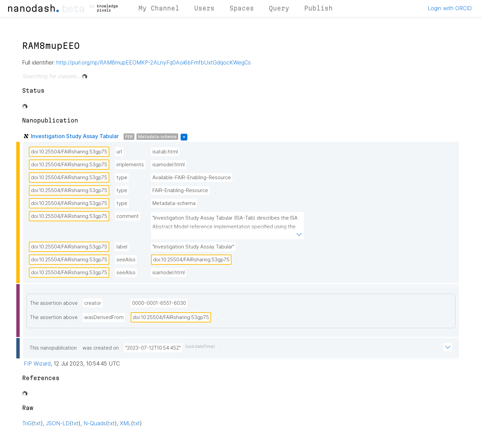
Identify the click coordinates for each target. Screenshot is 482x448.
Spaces (242, 8)
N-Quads (95, 423)
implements (130, 165)
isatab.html (165, 152)
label (122, 247)
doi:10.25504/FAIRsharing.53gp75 (69, 152)
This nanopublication (53, 348)
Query (279, 8)
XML (125, 423)
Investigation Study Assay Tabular (75, 136)
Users (204, 8)
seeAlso (126, 260)
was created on (101, 348)
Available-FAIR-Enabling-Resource (192, 178)
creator (93, 303)
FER (129, 137)
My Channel (159, 8)
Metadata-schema (157, 137)
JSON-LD (58, 423)
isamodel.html (169, 165)
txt (37, 423)
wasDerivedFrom (104, 317)
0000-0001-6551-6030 (159, 303)
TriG (27, 423)
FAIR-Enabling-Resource (180, 190)
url (119, 152)
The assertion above (54, 303)
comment (128, 216)
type (122, 178)
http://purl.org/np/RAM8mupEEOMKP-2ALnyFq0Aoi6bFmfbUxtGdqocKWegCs (154, 62)
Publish (318, 8)
